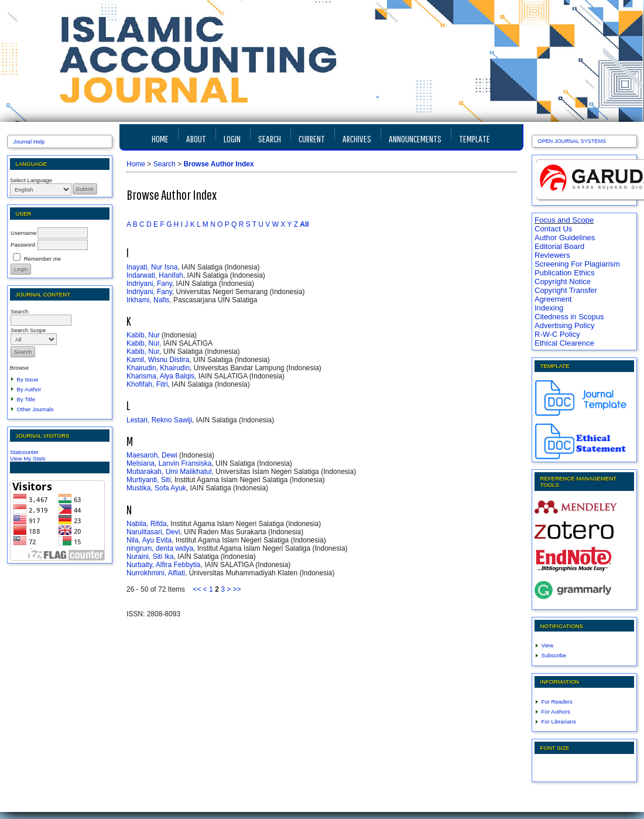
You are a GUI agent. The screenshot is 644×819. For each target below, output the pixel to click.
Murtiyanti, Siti (148, 480)
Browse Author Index (218, 164)
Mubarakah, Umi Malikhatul (169, 472)
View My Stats (28, 458)
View (548, 645)
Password (23, 245)
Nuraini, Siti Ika (150, 557)
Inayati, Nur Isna (152, 267)
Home (160, 139)
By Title (26, 399)
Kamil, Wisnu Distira (158, 360)
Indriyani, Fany (149, 284)
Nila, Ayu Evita (149, 540)
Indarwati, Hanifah (155, 275)
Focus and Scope (564, 220)
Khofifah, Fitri (147, 384)
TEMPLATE (475, 139)
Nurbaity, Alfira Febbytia (164, 565)
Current (312, 139)
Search (270, 139)
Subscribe (554, 655)
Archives (357, 139)
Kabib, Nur (143, 335)
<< (197, 589)
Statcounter (24, 452)
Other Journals (35, 409)
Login (232, 139)
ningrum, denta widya (160, 548)
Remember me (42, 259)
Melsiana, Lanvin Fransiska (169, 463)
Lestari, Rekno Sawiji (159, 420)
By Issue (28, 379)
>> (237, 589)
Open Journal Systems (572, 141)
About (196, 139)
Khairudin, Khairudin (158, 368)
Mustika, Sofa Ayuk (156, 488)
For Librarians (559, 721)
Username (23, 233)
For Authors (556, 711)
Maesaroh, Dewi (152, 455)
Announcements (415, 139)
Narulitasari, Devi (153, 532)
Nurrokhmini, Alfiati (156, 573)
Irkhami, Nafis (148, 300)
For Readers (557, 702)
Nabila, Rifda (147, 524)
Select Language (31, 180)
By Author (29, 389)
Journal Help (29, 141)
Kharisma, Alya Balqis (160, 376)
